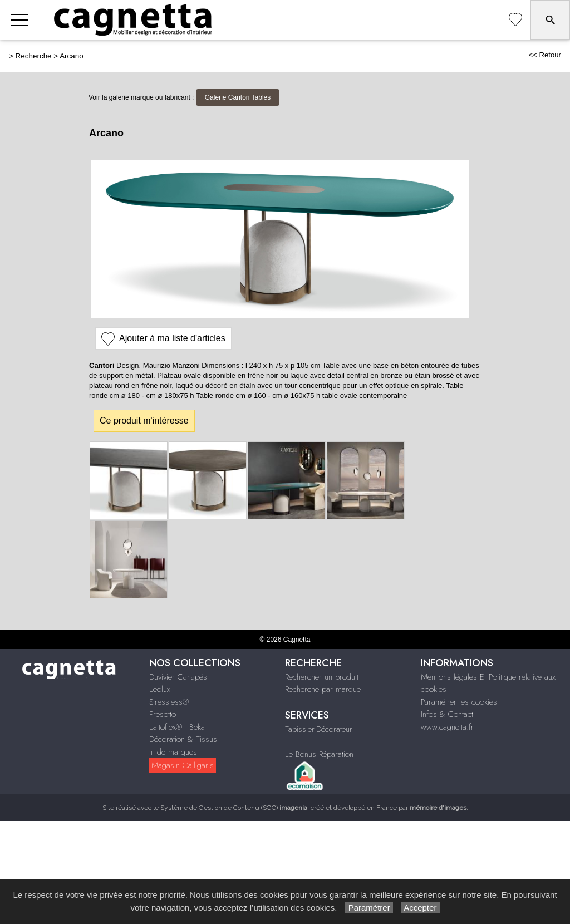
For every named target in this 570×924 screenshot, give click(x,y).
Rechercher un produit (322, 677)
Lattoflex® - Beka (177, 727)
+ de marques (173, 752)
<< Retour (545, 55)
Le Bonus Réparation (319, 754)
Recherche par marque (323, 689)
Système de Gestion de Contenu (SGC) (234, 808)
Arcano (72, 56)
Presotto (163, 714)
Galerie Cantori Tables (238, 97)
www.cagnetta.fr (447, 727)
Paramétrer (369, 908)
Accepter (421, 908)
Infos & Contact (447, 714)
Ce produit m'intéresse (144, 421)
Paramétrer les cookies (459, 702)
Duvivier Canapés (178, 677)
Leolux (160, 689)
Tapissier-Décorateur (319, 729)
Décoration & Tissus (183, 739)
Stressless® (169, 702)
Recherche (34, 56)
